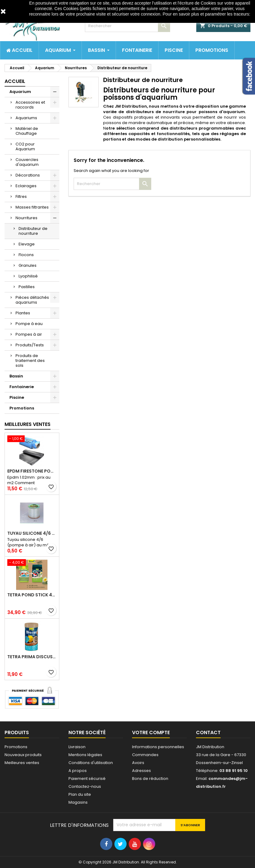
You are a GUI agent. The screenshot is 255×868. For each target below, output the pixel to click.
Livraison (77, 747)
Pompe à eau (29, 324)
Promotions (22, 408)
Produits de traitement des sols (30, 361)
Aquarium (20, 92)
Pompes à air (29, 334)
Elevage (27, 244)
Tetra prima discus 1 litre (32, 657)
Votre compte (151, 732)
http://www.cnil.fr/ (140, 20)
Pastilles (27, 287)
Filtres (21, 196)
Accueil (15, 81)
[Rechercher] (127, 26)
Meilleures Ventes (28, 424)
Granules (28, 265)
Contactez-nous (85, 786)
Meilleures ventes (22, 763)
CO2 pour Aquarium (25, 146)
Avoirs (138, 763)
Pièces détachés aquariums (32, 300)
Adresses (141, 771)
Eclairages (26, 186)
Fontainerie (22, 387)
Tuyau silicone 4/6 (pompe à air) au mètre (32, 533)
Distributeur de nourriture (33, 231)
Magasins (78, 802)
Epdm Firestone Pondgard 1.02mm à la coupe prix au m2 (32, 471)
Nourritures (26, 218)
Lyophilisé (28, 276)
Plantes (23, 313)
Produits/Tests (30, 345)
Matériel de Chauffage (27, 131)
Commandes (145, 755)
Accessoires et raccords (30, 105)
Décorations (28, 175)
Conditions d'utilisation (91, 763)
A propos (78, 771)
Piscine (17, 397)
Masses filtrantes (32, 207)
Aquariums (26, 118)
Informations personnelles (158, 747)
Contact (208, 732)
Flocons (26, 255)
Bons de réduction (150, 779)
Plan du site (80, 794)
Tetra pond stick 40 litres (32, 595)
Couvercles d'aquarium (27, 162)
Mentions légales (85, 755)
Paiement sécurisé (87, 779)
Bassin (16, 376)
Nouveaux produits (23, 755)
